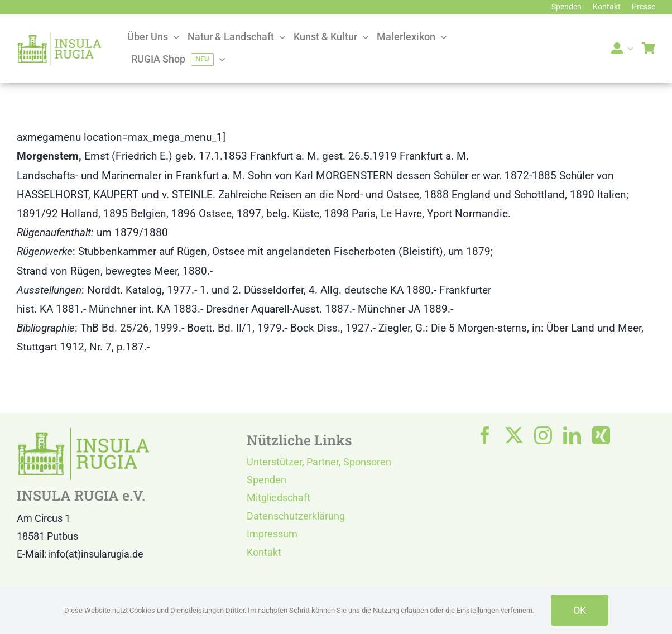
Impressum (272, 534)
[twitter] (514, 435)
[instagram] (543, 435)
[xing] (601, 435)
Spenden (267, 480)
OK (580, 610)
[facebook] (485, 435)
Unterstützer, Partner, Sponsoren (319, 462)
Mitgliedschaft (279, 498)
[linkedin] (572, 435)
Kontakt (264, 552)
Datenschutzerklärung (296, 516)
